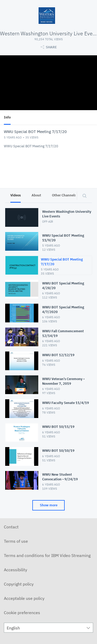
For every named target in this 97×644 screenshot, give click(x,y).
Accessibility (16, 570)
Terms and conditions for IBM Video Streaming (47, 555)
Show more (49, 505)
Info (7, 117)
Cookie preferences (22, 613)
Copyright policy (19, 584)
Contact (11, 527)
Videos (16, 195)
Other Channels (64, 195)
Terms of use (16, 541)
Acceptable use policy (24, 598)
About (36, 195)
